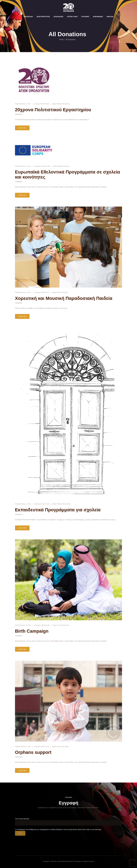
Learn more (22, 128)
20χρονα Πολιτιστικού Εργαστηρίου (53, 110)
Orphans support (33, 752)
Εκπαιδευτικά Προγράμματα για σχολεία (58, 510)
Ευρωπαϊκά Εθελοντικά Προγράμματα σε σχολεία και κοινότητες (67, 175)
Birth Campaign (32, 631)
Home (61, 40)
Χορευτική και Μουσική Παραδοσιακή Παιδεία (64, 298)
